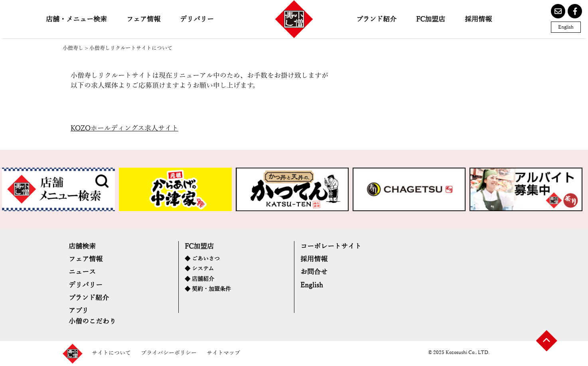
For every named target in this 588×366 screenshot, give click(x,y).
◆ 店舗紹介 (199, 279)
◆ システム (199, 269)
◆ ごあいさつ (202, 259)
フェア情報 (143, 19)
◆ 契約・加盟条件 (208, 289)
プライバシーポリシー (169, 353)
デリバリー (197, 19)
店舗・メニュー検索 (76, 19)
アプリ (79, 311)
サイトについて (111, 353)
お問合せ (314, 272)
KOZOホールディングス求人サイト (124, 128)
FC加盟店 (431, 19)
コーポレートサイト (331, 246)
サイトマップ (223, 353)
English (566, 27)
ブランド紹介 (376, 19)
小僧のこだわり (92, 321)
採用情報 (478, 19)
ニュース (82, 272)
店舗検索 (82, 246)
